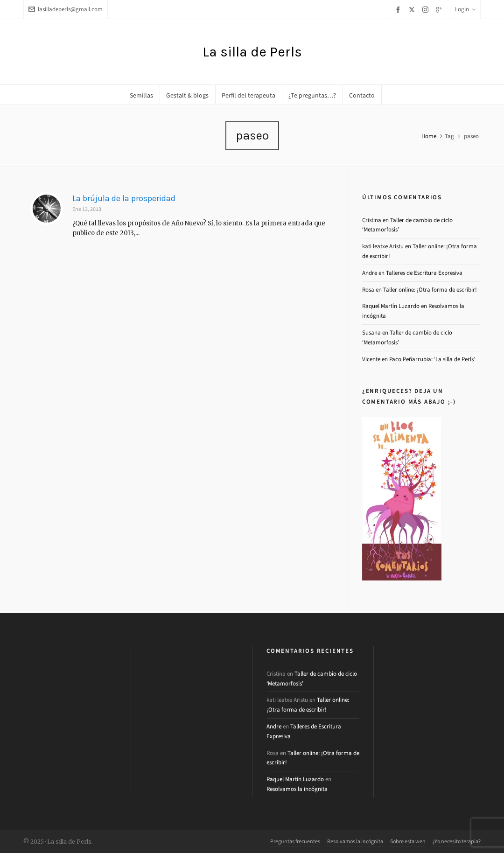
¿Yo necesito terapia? (457, 841)
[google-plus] (441, 10)
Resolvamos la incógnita (297, 789)
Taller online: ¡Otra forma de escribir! (430, 290)
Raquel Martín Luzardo (391, 306)
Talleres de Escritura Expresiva (424, 273)
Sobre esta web (408, 841)
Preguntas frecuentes (295, 841)
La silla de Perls (252, 52)
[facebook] (399, 10)
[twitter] (413, 9)
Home (429, 136)
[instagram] (427, 9)
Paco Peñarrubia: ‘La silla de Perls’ (432, 359)
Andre (370, 273)
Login (465, 9)
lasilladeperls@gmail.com (66, 9)
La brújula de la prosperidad (124, 198)
